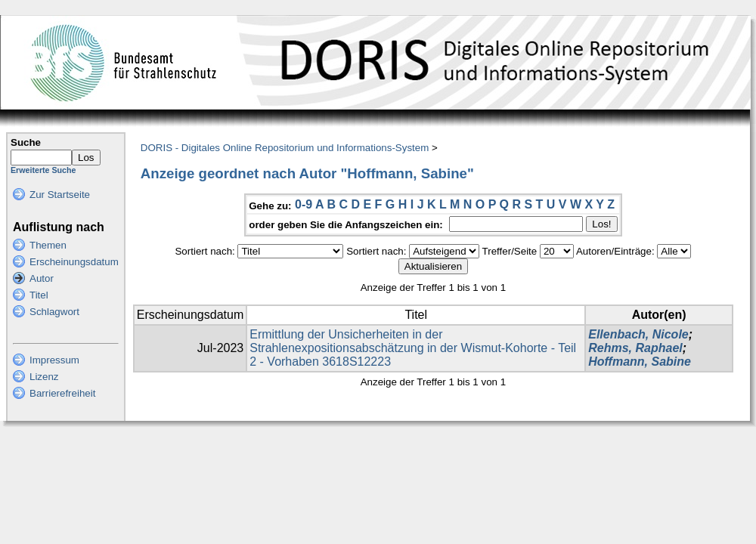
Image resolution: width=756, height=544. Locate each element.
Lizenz (44, 377)
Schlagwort (54, 312)
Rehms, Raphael (635, 348)
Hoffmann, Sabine (640, 362)
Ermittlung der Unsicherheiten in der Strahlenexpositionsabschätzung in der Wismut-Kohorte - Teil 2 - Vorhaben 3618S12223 (413, 348)
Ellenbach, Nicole (638, 334)
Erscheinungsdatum (74, 262)
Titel (39, 295)
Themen (48, 245)
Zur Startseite (60, 195)
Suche (26, 142)
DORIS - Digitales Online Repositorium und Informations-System (285, 148)
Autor (42, 278)
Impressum (54, 360)
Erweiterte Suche (43, 170)
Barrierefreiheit (62, 393)
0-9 (304, 204)
